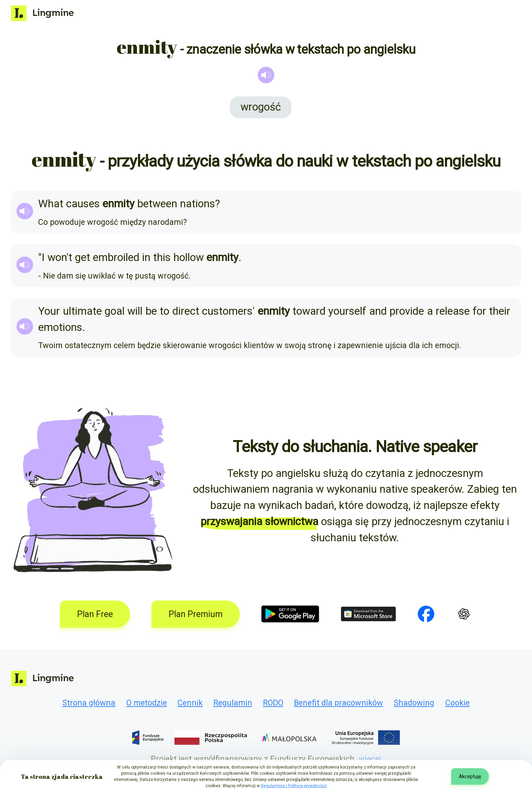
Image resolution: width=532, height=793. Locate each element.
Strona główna (89, 703)
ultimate (82, 311)
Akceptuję (470, 776)
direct (186, 311)
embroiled (116, 257)
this (162, 257)
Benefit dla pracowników (338, 703)
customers (227, 311)
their (500, 311)
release (453, 311)
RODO (273, 703)
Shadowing (414, 703)
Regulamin (233, 703)
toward (309, 311)
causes (83, 204)
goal (115, 311)
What (51, 204)
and (378, 311)
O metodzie (147, 703)
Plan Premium (196, 614)
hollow (189, 257)
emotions (60, 327)
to (164, 311)
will (135, 311)
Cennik (190, 703)
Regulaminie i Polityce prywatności (294, 786)
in (146, 257)
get (83, 257)
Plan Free (95, 614)
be (151, 311)
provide (407, 311)
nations (198, 204)
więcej (370, 759)
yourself (347, 311)
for (480, 311)
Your (49, 311)
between (157, 204)
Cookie (457, 703)
